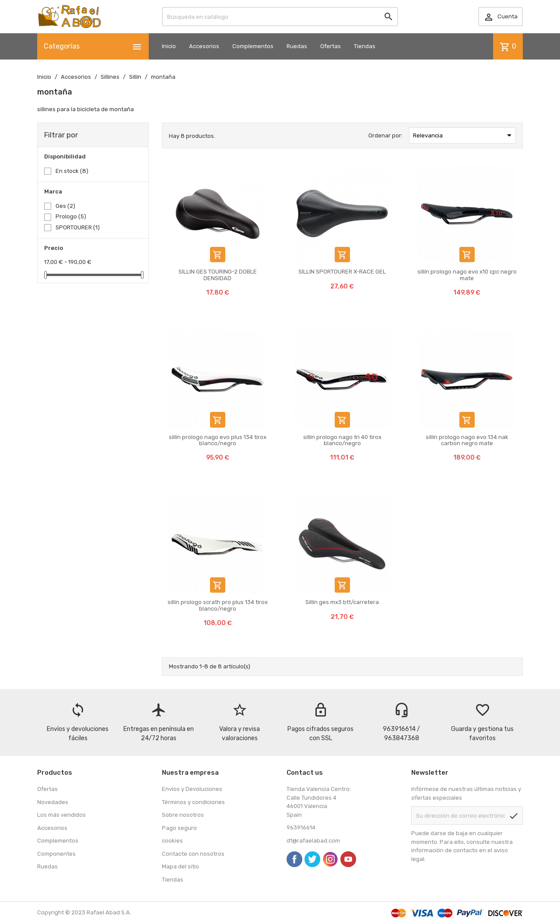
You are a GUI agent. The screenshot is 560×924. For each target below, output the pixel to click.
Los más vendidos (61, 815)
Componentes (56, 854)
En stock (72, 171)
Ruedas (297, 46)
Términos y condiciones (193, 802)
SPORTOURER (78, 227)
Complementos (253, 46)
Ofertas (331, 46)
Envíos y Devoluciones (192, 789)
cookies (172, 841)
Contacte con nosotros (193, 854)
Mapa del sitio (180, 866)
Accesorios (204, 46)
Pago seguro (179, 828)
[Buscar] (280, 17)
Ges (65, 206)
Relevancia (464, 135)
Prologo (71, 216)
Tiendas (365, 46)
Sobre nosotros (183, 815)
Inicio (169, 46)
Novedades (53, 802)
